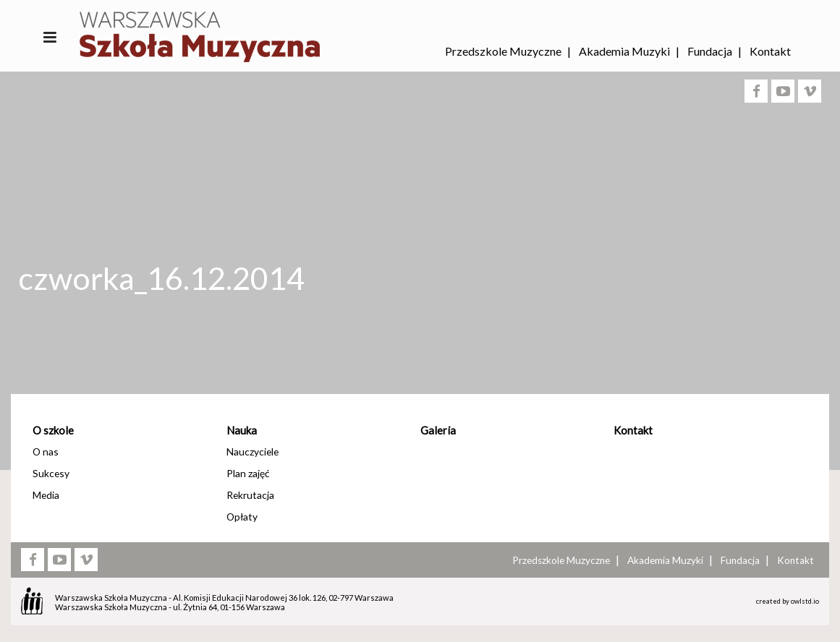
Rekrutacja (250, 495)
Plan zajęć (248, 473)
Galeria (438, 430)
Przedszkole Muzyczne (503, 51)
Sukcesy (51, 473)
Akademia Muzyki (624, 51)
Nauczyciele (253, 451)
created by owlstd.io (788, 601)
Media (46, 495)
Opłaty (242, 517)
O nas (46, 451)
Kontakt (770, 51)
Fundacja (710, 51)
